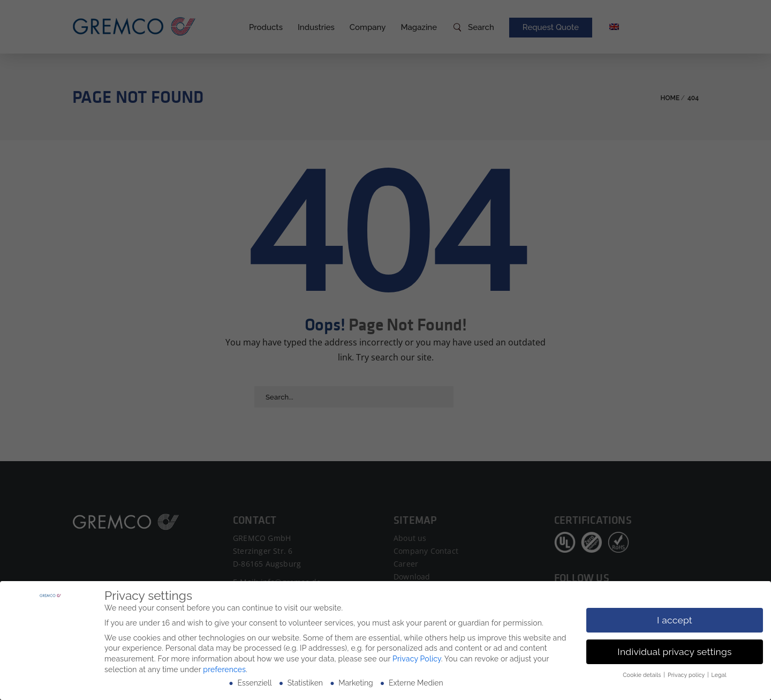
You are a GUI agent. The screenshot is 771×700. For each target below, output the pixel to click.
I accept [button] (675, 620)
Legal (719, 675)
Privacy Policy (417, 659)
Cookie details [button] (642, 675)
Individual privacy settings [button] (674, 652)
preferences (224, 669)
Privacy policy (687, 675)
